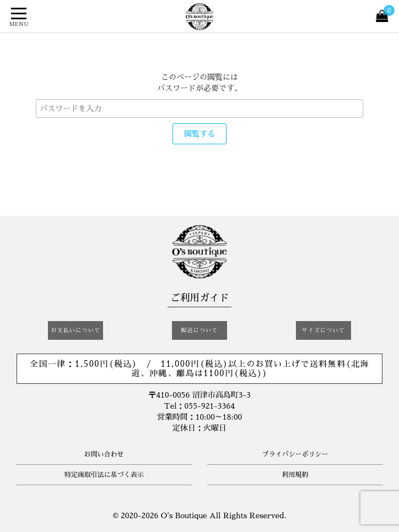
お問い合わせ (104, 454)
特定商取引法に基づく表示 (104, 475)
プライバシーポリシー (295, 454)
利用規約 (295, 475)
